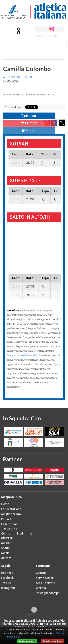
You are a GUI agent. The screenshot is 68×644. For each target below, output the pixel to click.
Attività (6, 558)
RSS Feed (7, 573)
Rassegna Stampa (48, 593)
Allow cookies (27, 641)
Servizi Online (45, 578)
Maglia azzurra (11, 514)
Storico (29, 130)
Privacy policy (13, 637)
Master (6, 543)
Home (5, 504)
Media (5, 553)
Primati (29, 123)
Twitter (6, 583)
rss (58, 29)
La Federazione (11, 509)
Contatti (42, 573)
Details (60, 633)
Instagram (8, 588)
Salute (6, 548)
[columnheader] (16, 154)
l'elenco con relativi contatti (22, 355)
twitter (45, 29)
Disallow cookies (52, 641)
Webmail (42, 588)
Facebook (7, 578)
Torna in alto (34, 614)
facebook (38, 29)
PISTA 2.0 (7, 519)
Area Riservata (46, 583)
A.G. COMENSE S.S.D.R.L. (19, 77)
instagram (52, 29)
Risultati (29, 116)
